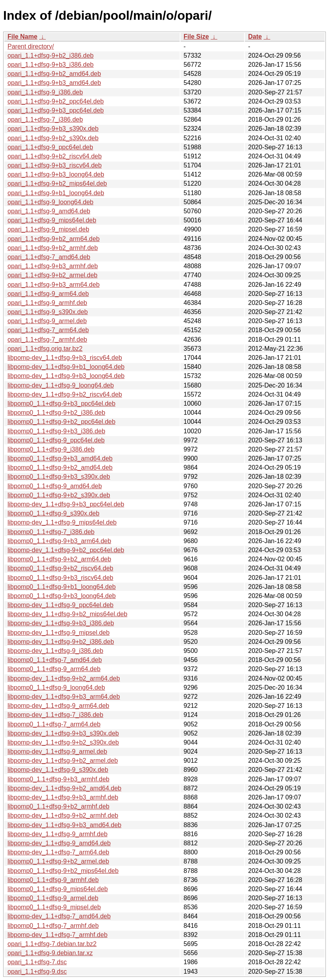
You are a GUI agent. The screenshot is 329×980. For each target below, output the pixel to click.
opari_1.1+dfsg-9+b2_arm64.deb (54, 239)
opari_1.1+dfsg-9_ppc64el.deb (50, 147)
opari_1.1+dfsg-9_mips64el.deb (52, 220)
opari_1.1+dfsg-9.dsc (37, 972)
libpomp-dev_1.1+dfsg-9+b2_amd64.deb (64, 788)
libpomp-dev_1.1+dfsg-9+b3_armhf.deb (63, 797)
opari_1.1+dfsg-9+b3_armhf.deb (53, 266)
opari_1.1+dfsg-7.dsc (37, 962)
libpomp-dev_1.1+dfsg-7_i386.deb (55, 715)
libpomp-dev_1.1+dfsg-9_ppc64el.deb (60, 605)
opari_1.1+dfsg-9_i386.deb (45, 92)
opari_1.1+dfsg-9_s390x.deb (48, 312)
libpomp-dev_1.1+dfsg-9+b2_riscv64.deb (65, 394)
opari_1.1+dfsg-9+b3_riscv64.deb (55, 165)
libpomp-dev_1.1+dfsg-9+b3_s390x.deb (63, 733)
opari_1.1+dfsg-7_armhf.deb (47, 340)
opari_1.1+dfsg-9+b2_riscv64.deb (55, 156)
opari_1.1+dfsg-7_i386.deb (45, 119)
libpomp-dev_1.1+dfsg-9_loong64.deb (61, 385)
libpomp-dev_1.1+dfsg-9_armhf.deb (57, 834)
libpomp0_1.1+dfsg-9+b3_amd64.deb (60, 458)
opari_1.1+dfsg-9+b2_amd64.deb (54, 74)
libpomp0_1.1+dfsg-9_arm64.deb (54, 669)
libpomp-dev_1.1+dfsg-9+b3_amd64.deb (64, 825)
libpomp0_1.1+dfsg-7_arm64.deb (54, 724)
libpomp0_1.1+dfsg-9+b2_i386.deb (56, 413)
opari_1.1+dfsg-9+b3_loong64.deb (56, 174)
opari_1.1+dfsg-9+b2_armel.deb (53, 275)
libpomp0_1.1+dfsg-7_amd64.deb (55, 660)
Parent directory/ (31, 46)
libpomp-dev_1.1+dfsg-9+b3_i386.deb (61, 623)
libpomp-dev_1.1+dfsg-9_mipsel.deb (58, 633)
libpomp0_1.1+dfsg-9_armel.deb (53, 898)
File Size (196, 37)
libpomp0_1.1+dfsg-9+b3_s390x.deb (59, 477)
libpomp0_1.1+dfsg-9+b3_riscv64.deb (60, 578)
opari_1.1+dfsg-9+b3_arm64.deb (54, 285)
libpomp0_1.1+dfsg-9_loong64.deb (56, 688)
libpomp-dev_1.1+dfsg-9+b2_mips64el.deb (67, 614)
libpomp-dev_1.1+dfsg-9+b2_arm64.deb (64, 678)
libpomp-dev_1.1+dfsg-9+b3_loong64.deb (66, 376)
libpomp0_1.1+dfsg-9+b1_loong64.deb (62, 587)
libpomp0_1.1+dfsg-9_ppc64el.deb (56, 440)
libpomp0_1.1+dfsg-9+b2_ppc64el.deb (61, 422)
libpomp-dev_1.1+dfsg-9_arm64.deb (58, 706)
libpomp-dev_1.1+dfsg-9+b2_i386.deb (61, 642)
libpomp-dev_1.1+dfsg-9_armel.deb (57, 751)
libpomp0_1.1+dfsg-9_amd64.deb (55, 486)
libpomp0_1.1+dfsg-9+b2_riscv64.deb (60, 568)
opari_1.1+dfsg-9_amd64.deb (49, 211)
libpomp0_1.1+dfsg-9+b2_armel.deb (58, 861)
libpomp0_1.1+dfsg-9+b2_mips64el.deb (63, 871)
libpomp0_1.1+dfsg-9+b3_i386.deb (56, 431)
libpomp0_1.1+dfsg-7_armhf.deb (53, 926)
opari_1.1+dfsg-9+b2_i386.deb (51, 55)
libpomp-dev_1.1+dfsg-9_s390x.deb (58, 770)
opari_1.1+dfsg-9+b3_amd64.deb (54, 83)
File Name (23, 37)
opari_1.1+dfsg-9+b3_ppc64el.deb (56, 110)
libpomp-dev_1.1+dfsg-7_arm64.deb (58, 852)
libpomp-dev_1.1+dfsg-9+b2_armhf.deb (63, 815)
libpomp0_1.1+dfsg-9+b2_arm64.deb (59, 559)
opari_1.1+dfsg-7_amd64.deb (49, 257)
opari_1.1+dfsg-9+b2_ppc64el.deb (56, 101)
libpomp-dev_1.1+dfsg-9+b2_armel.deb (63, 761)
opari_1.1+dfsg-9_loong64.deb (51, 202)
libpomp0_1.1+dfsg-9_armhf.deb (53, 880)
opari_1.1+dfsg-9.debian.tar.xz (50, 953)
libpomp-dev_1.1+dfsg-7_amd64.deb (59, 916)
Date (255, 37)
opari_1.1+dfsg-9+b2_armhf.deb (53, 248)
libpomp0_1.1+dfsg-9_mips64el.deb (58, 889)
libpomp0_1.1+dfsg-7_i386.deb (51, 532)
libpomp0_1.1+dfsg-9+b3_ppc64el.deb (61, 403)
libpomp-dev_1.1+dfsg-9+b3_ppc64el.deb (66, 504)
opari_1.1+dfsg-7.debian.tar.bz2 (52, 944)
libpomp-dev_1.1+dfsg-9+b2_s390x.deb (63, 742)
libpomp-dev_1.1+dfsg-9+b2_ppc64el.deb (66, 550)
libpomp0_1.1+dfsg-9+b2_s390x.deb (59, 495)
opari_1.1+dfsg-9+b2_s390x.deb (53, 138)
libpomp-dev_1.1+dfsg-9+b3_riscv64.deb (65, 358)
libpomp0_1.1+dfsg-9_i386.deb (51, 449)
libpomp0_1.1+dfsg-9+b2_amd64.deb (60, 467)
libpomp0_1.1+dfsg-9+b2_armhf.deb (58, 806)
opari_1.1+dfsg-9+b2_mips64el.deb (57, 183)
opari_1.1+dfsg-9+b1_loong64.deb (56, 193)
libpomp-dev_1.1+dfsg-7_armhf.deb (57, 935)
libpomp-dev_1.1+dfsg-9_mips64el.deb (62, 522)
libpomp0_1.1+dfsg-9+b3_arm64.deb (59, 541)
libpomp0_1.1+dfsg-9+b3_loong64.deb (62, 596)
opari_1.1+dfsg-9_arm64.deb (48, 294)
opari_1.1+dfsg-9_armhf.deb (47, 303)
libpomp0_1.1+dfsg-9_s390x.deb (54, 513)
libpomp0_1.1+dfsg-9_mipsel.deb (54, 907)
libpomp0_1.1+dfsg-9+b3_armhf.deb (58, 779)
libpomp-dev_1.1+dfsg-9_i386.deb (55, 651)
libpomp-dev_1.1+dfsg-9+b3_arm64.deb (64, 697)
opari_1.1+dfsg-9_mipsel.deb (48, 229)
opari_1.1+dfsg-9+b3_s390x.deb (53, 129)
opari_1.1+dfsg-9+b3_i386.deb (51, 65)
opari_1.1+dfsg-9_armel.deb (47, 321)
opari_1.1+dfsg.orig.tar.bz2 (45, 349)
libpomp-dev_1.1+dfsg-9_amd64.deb (59, 843)
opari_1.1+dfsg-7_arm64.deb (48, 330)
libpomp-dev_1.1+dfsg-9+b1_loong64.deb (66, 367)
